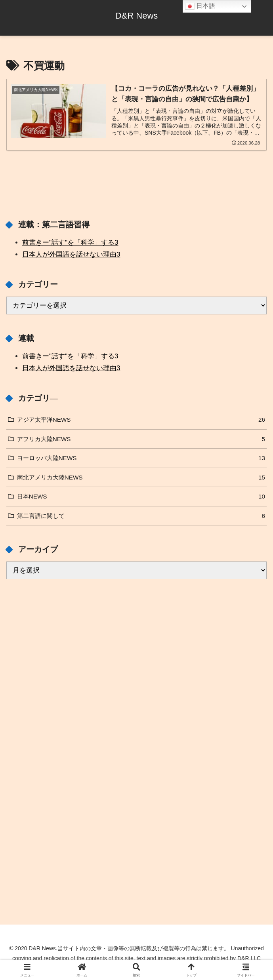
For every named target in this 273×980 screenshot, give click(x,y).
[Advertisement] (136, 678)
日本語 (200, 6)
